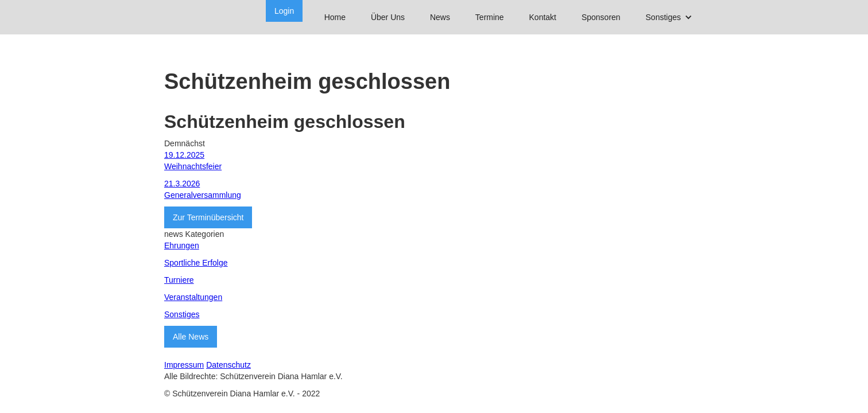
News (440, 17)
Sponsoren (601, 17)
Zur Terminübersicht (208, 217)
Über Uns (388, 17)
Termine (490, 17)
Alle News (191, 337)
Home (335, 17)
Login (284, 11)
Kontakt (543, 17)
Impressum (184, 365)
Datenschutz (228, 365)
